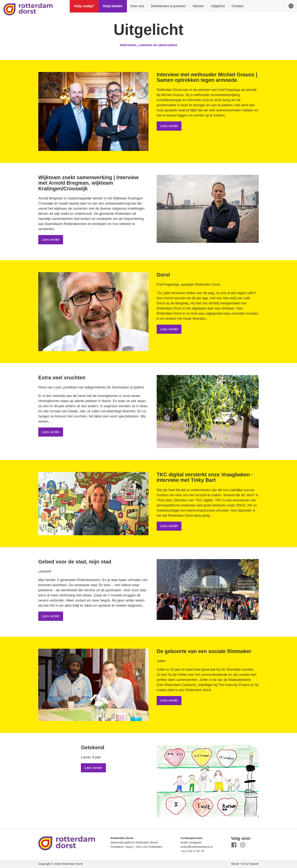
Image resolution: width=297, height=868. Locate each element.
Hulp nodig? (84, 6)
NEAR (235, 864)
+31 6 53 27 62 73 (192, 851)
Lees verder (169, 126)
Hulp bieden (113, 6)
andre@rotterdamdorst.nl (197, 847)
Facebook (234, 845)
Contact (238, 6)
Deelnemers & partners (168, 6)
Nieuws (198, 6)
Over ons (137, 6)
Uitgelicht (218, 6)
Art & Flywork (250, 864)
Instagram (243, 845)
